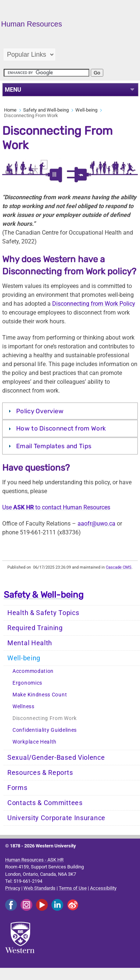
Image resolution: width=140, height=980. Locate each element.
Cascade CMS (119, 567)
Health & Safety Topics (43, 613)
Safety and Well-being (46, 110)
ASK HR (24, 507)
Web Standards (40, 888)
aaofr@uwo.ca (96, 524)
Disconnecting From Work (45, 718)
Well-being (86, 110)
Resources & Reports (40, 773)
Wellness (24, 707)
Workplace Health (35, 742)
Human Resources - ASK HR (34, 860)
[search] (46, 73)
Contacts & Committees (45, 803)
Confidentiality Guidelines (45, 730)
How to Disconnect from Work (61, 428)
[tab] (70, 411)
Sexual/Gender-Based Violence (56, 758)
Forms (17, 788)
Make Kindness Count (40, 695)
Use (7, 507)
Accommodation (33, 671)
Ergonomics (27, 683)
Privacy (13, 888)
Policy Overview (40, 411)
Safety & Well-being (44, 595)
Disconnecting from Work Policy (94, 304)
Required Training (35, 628)
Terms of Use (73, 888)
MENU (13, 90)
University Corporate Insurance (56, 818)
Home (10, 110)
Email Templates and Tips (54, 446)
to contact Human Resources (73, 507)
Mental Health (30, 643)
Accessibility (103, 888)
